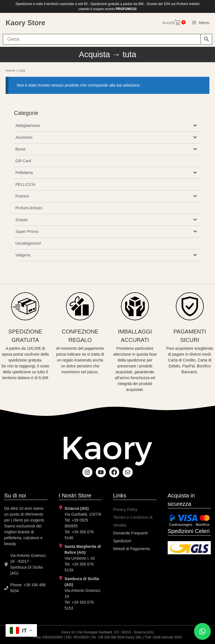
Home (10, 70)
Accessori (24, 137)
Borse (21, 149)
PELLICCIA (25, 184)
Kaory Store (25, 23)
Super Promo (27, 231)
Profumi (22, 196)
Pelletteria (24, 173)
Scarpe (22, 220)
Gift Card (23, 161)
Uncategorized (28, 243)
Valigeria (23, 255)
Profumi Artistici (29, 208)
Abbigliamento (28, 126)
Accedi (168, 23)
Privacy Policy (125, 509)
